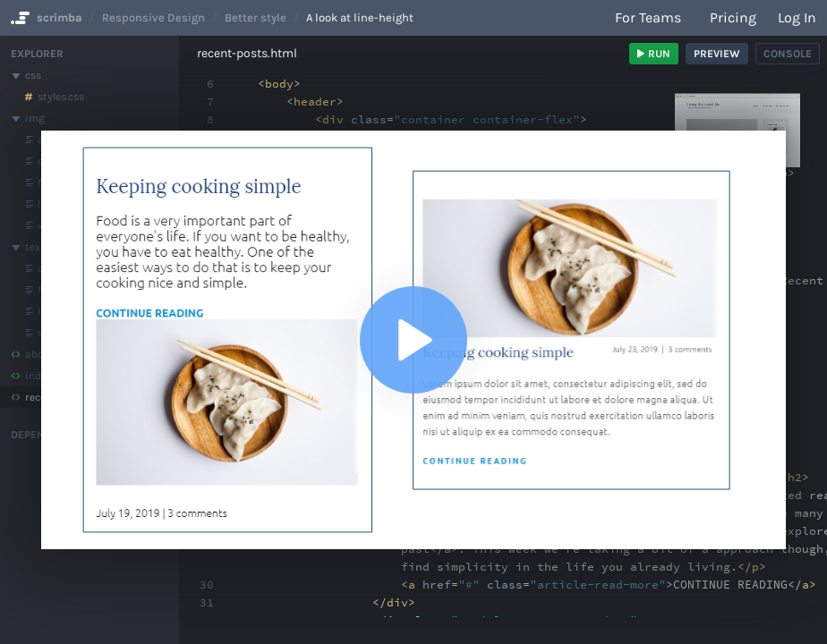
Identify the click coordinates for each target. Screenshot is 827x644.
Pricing (733, 17)
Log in (797, 17)
